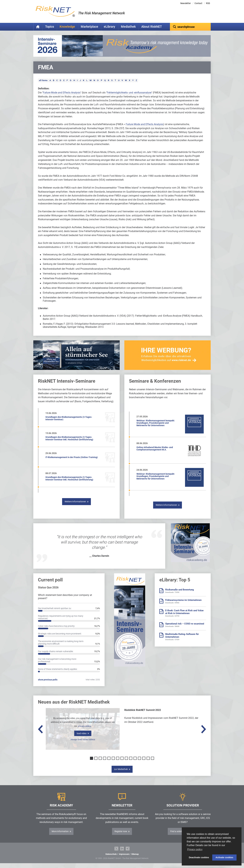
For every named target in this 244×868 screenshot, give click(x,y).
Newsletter (186, 3)
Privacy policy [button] (195, 849)
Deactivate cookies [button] (199, 857)
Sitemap (135, 859)
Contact (198, 3)
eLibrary (109, 27)
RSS (208, 3)
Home (38, 27)
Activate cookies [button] (224, 857)
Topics (50, 27)
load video (82, 738)
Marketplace (89, 27)
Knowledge (67, 27)
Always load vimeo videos (83, 744)
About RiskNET (152, 27)
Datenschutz (111, 859)
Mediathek (128, 27)
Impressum (124, 859)
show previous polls (48, 684)
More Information (60, 836)
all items (43, 85)
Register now (121, 836)
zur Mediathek (121, 774)
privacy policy (84, 731)
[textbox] (190, 27)
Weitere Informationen (75, 506)
